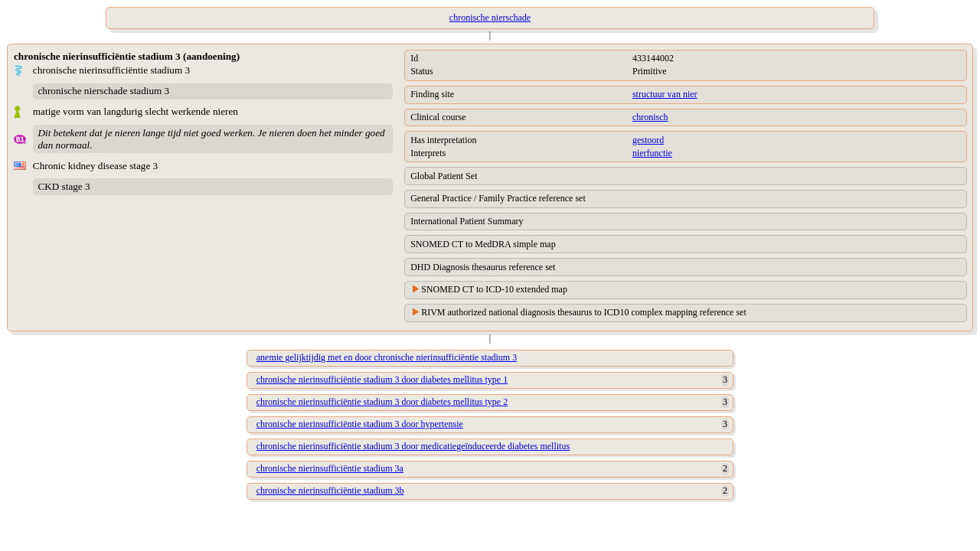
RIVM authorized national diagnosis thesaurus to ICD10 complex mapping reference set (584, 312)
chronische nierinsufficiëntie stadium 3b (330, 491)
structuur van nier (665, 94)
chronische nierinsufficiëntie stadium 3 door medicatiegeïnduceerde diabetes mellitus (413, 446)
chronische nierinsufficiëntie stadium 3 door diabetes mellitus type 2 (382, 402)
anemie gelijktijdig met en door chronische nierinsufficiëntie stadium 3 (387, 357)
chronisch (650, 117)
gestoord (648, 140)
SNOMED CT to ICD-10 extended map (494, 289)
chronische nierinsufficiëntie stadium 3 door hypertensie (360, 424)
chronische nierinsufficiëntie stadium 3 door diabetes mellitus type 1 (382, 380)
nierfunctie (652, 153)
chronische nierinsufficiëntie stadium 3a (330, 468)
